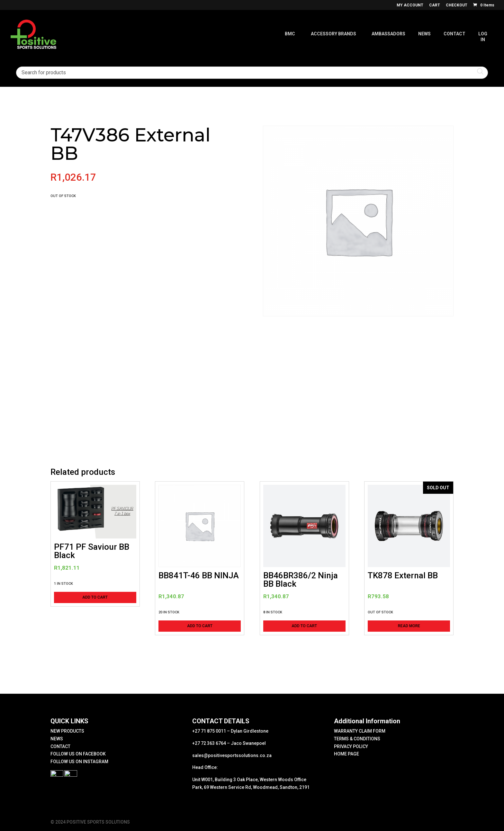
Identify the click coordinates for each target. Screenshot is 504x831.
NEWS (57, 739)
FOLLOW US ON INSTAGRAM (79, 762)
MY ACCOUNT (410, 5)
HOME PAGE (346, 754)
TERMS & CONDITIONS (357, 739)
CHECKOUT (457, 5)
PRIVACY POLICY (351, 746)
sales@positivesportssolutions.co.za (232, 755)
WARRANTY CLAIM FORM (360, 731)
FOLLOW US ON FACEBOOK (78, 754)
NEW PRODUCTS (67, 731)
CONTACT (60, 746)
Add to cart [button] (95, 597)
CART (435, 5)
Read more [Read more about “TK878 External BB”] (409, 626)
